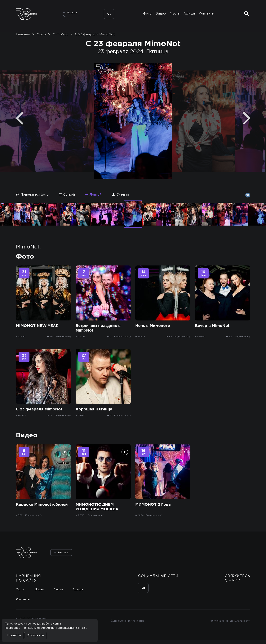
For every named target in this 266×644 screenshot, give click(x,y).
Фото (143, 15)
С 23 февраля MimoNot (95, 38)
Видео (158, 15)
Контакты (208, 15)
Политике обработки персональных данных (56, 628)
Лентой (93, 199)
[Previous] (20, 122)
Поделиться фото (32, 199)
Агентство (137, 625)
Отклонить (35, 636)
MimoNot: (28, 251)
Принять (14, 636)
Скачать (120, 199)
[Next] (247, 122)
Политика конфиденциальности (229, 625)
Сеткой (67, 199)
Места (173, 15)
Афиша (190, 15)
